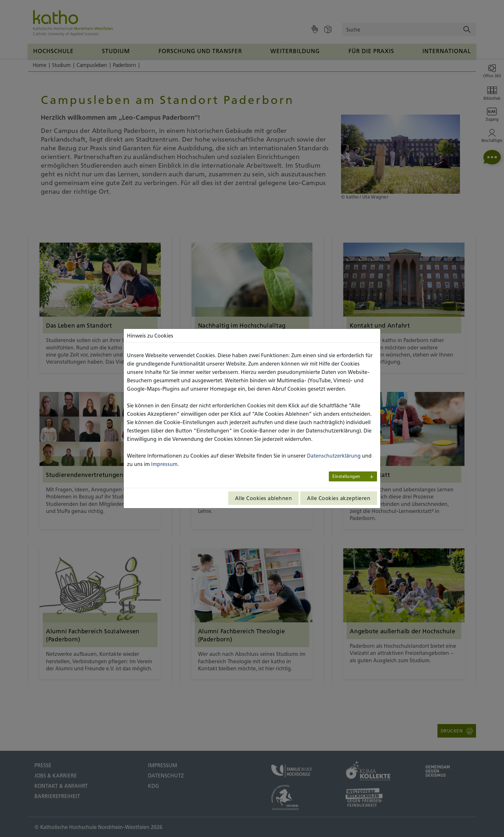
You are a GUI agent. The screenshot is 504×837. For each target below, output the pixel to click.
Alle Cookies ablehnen (264, 498)
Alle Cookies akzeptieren (339, 498)
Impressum (164, 464)
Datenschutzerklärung (334, 456)
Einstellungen (346, 476)
